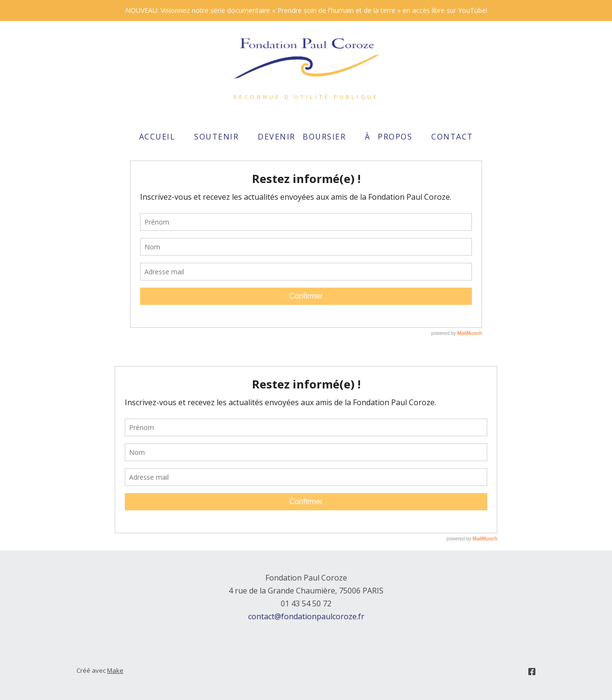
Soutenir (216, 137)
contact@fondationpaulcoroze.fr (306, 616)
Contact (452, 137)
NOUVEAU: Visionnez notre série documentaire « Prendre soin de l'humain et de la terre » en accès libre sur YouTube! (306, 10)
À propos (388, 137)
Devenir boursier (302, 137)
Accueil (157, 137)
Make (115, 670)
